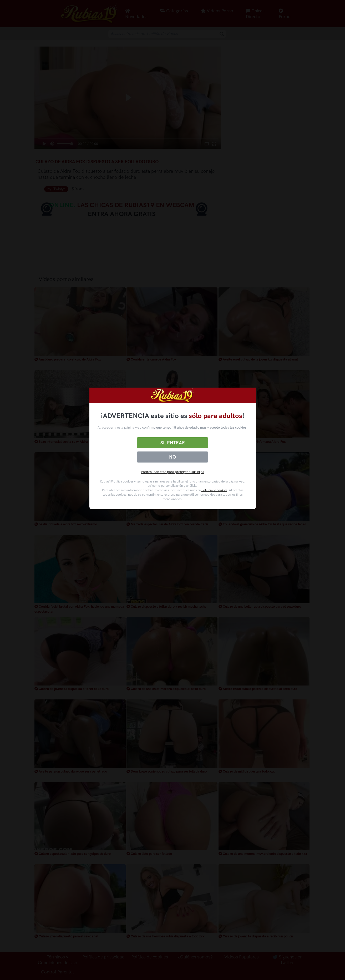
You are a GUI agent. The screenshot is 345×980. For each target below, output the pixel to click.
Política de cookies (214, 490)
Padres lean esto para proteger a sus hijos (172, 472)
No (172, 457)
